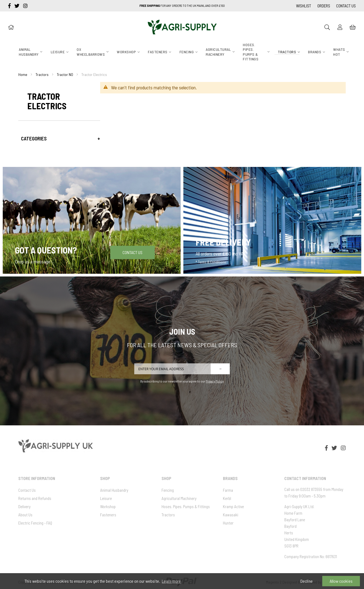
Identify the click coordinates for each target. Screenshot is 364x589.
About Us (25, 515)
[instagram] (25, 6)
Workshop (108, 506)
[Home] (11, 27)
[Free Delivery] (272, 220)
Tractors (42, 74)
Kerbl (227, 498)
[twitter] (17, 6)
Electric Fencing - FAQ (35, 523)
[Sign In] (340, 27)
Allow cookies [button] (341, 581)
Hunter (228, 523)
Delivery (24, 506)
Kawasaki (231, 515)
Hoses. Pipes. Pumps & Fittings (186, 506)
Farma (228, 490)
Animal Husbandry (114, 490)
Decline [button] (307, 581)
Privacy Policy (215, 381)
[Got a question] (92, 220)
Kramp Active (233, 506)
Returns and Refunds (35, 498)
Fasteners (108, 515)
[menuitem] (29, 52)
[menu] (182, 52)
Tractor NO (65, 74)
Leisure (106, 498)
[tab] (59, 138)
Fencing (168, 490)
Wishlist (304, 6)
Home (23, 74)
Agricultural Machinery (179, 498)
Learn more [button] (171, 581)
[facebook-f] (10, 6)
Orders (324, 6)
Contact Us (346, 6)
